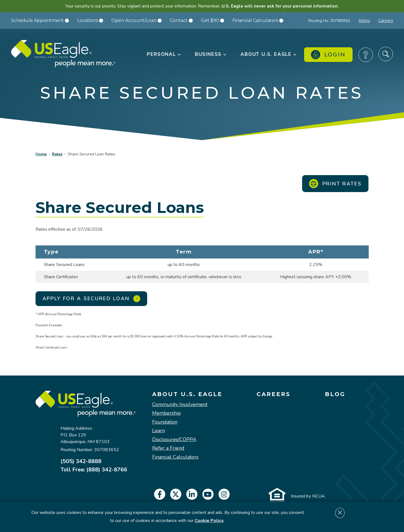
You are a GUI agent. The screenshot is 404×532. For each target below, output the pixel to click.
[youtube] (208, 494)
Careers (386, 21)
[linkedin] (192, 494)
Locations (90, 20)
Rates (364, 21)
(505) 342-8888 (81, 461)
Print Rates (335, 184)
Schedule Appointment (40, 20)
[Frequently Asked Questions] (366, 55)
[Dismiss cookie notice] (340, 513)
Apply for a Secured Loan (91, 299)
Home (41, 154)
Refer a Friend (168, 448)
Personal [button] (164, 54)
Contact (181, 20)
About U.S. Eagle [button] (269, 54)
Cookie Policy (209, 521)
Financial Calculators (258, 20)
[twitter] (176, 494)
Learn (159, 431)
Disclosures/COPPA (174, 440)
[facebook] (160, 494)
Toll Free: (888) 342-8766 (94, 470)
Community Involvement (180, 405)
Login (328, 55)
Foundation (165, 422)
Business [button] (211, 54)
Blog (335, 394)
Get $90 (213, 20)
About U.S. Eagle (187, 394)
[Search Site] (386, 54)
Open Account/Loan (136, 20)
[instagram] (224, 494)
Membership (166, 413)
